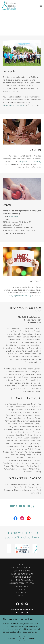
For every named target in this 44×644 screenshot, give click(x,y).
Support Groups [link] (22, 570)
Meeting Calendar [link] (22, 576)
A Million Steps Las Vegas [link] (22, 582)
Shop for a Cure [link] (22, 585)
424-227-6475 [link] (22, 621)
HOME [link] (22, 564)
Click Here (13, 216)
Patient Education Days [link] (22, 573)
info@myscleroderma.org (14, 105)
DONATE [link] (22, 595)
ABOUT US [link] (22, 589)
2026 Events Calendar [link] (22, 579)
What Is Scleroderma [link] (22, 567)
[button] (41, 6)
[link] (9, 6)
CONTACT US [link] (22, 592)
